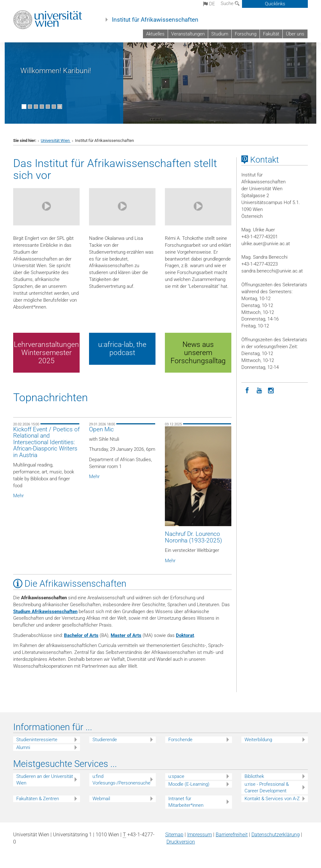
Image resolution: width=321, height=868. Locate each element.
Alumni (23, 747)
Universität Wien (56, 140)
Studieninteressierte (37, 740)
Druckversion (181, 842)
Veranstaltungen (188, 34)
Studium (220, 34)
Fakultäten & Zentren (38, 799)
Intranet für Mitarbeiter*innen (186, 802)
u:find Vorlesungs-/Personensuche (121, 780)
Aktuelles (155, 34)
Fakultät (271, 34)
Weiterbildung (258, 740)
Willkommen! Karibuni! (56, 71)
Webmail (101, 799)
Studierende (105, 740)
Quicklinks (275, 4)
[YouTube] (259, 390)
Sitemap (174, 835)
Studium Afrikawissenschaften (45, 612)
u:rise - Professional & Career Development (267, 787)
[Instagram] (271, 390)
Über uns (295, 34)
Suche (230, 3)
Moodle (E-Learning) (189, 784)
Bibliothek (254, 776)
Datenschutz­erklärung (276, 835)
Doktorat (185, 635)
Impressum (200, 835)
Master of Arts (126, 635)
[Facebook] (247, 390)
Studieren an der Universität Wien (45, 780)
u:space (176, 776)
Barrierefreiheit (232, 835)
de (209, 4)
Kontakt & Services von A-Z (272, 799)
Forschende (180, 740)
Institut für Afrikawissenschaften (155, 20)
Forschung (246, 34)
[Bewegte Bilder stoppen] (60, 107)
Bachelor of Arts (81, 635)
